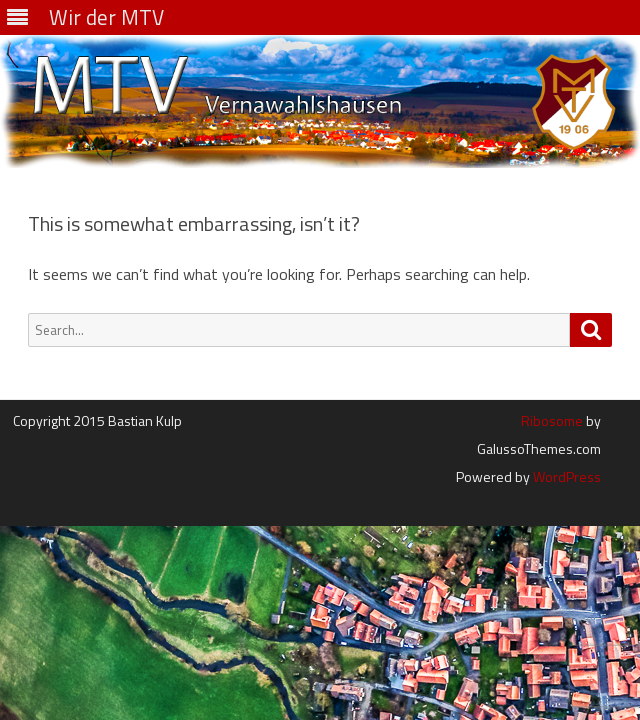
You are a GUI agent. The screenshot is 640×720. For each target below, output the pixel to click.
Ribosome (552, 420)
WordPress (565, 476)
